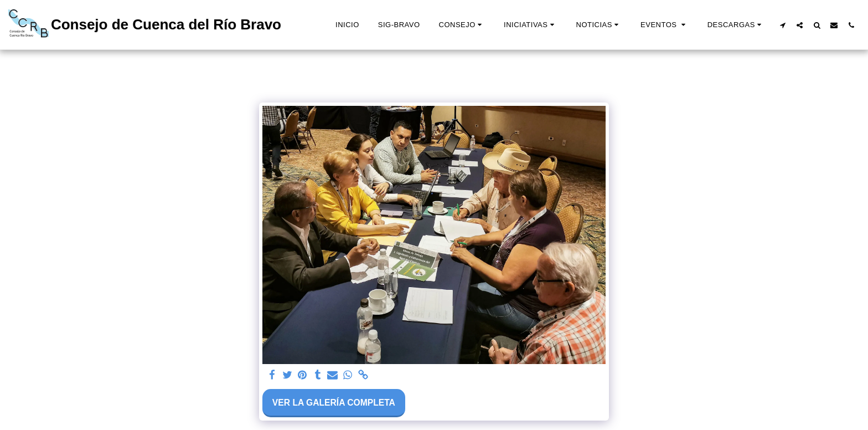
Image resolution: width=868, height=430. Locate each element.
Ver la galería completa (334, 403)
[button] (462, 25)
